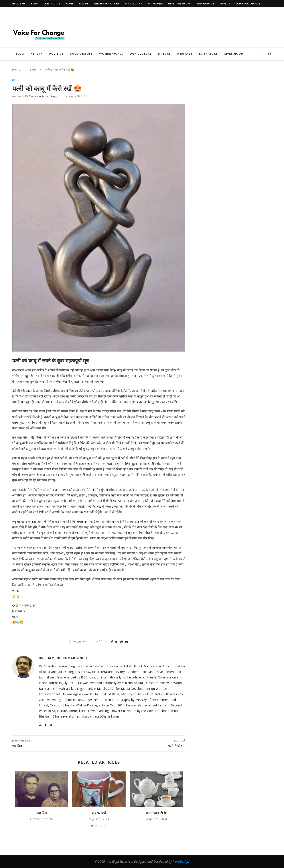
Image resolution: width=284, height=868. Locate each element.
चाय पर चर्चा (99, 813)
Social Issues (81, 54)
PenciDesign (181, 861)
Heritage (185, 54)
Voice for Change (248, 3)
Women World (111, 54)
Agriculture (141, 54)
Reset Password (180, 3)
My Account (134, 3)
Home (70, 3)
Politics (56, 54)
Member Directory (106, 3)
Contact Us (52, 3)
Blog (35, 3)
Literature (208, 54)
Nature (164, 54)
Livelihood (234, 54)
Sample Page (205, 3)
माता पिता (41, 813)
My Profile (155, 3)
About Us (19, 3)
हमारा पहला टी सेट (157, 813)
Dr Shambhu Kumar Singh (41, 96)
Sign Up (225, 3)
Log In (83, 3)
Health (37, 54)
